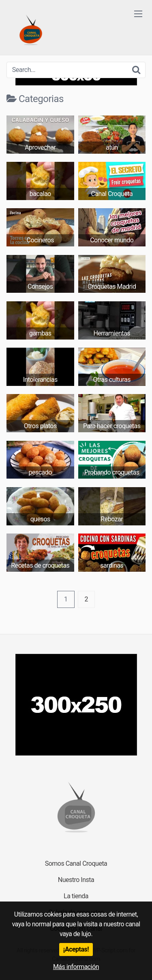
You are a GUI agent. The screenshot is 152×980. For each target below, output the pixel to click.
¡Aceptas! (76, 949)
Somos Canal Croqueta (76, 863)
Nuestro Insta (76, 880)
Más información (76, 967)
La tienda (76, 896)
